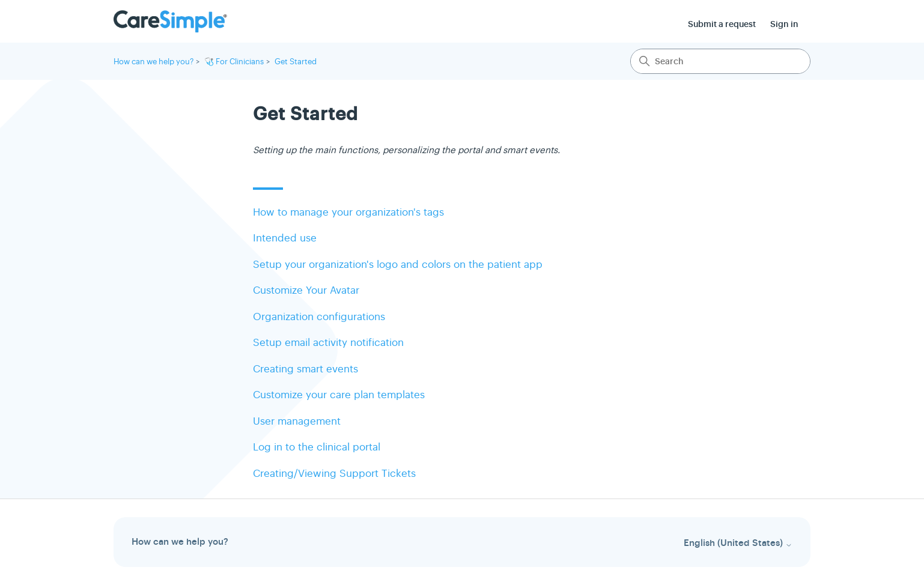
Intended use (285, 238)
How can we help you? (153, 62)
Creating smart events (305, 369)
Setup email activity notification (328, 343)
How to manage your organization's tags (348, 212)
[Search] (720, 61)
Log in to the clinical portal (317, 447)
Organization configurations (319, 317)
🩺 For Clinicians (234, 62)
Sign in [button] (784, 24)
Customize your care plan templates (339, 395)
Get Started (296, 62)
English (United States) (738, 543)
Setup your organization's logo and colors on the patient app (398, 265)
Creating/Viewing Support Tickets (334, 474)
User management (297, 421)
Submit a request (722, 24)
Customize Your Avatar (306, 290)
